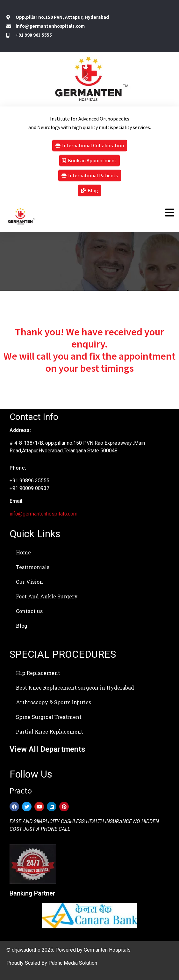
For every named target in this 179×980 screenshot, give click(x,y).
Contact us (29, 611)
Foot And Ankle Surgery (47, 596)
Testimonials (33, 567)
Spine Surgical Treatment (49, 717)
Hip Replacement (38, 673)
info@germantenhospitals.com (43, 514)
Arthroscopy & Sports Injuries (54, 702)
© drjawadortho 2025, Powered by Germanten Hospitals (68, 950)
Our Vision (29, 582)
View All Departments (47, 749)
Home (23, 552)
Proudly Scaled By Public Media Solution (52, 963)
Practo (21, 790)
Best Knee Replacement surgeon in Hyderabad (75, 687)
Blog (22, 626)
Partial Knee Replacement (50, 731)
